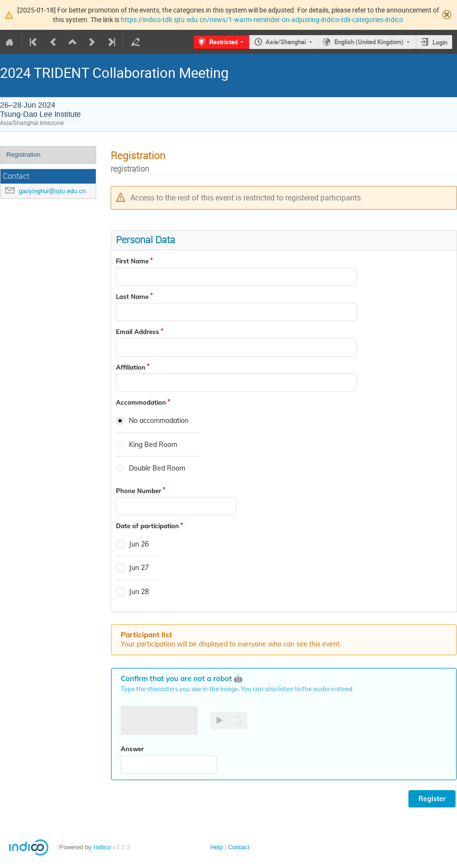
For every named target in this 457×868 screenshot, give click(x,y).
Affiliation (131, 367)
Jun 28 (139, 592)
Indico (102, 847)
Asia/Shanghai (286, 42)
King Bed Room (153, 445)
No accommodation (159, 421)
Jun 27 (139, 568)
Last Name (132, 297)
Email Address (138, 332)
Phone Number (139, 491)
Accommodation (141, 402)
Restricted (223, 42)
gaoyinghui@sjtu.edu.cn (52, 191)
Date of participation (147, 526)
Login (440, 42)
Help (216, 847)
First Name (132, 261)
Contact (239, 847)
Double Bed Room (157, 468)
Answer (132, 749)
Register (432, 799)
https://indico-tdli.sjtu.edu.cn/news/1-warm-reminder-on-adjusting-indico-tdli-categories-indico (262, 19)
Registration (23, 155)
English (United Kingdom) (369, 42)
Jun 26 (139, 544)
